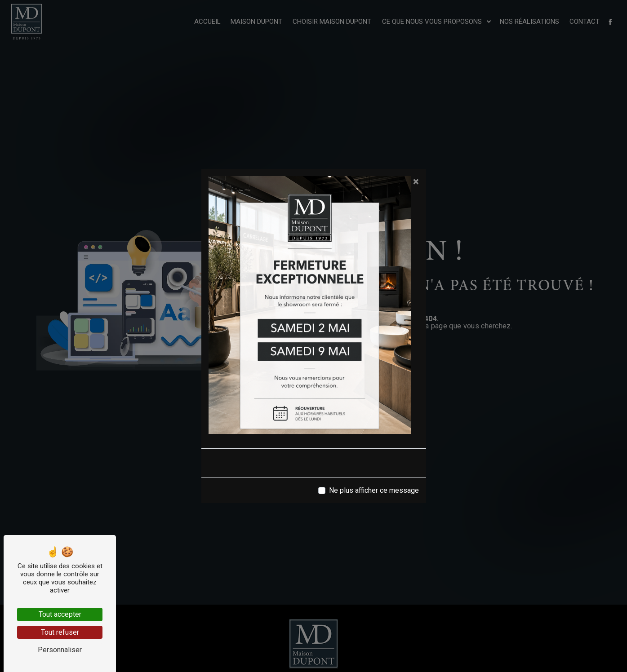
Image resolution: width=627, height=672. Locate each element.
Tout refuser (60, 632)
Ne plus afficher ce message (374, 490)
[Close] (416, 181)
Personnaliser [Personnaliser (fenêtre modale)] (60, 650)
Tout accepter (60, 614)
